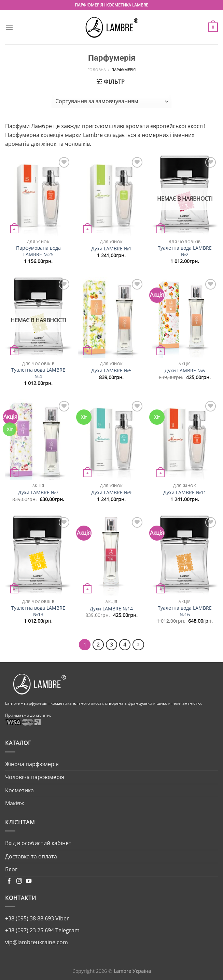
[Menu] (9, 27)
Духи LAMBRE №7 (38, 493)
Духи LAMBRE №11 (185, 493)
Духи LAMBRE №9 (111, 493)
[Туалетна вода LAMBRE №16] (185, 556)
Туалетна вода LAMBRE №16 (185, 611)
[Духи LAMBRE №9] (111, 440)
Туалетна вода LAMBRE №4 (38, 373)
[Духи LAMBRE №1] (111, 196)
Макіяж (15, 803)
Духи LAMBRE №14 (111, 609)
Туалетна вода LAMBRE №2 (185, 251)
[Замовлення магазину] (111, 102)
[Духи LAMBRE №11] (185, 440)
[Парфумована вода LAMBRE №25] (38, 196)
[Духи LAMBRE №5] (111, 318)
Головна (97, 70)
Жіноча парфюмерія (32, 764)
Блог (11, 869)
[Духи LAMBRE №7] (38, 440)
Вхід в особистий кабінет (38, 843)
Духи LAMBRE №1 (111, 249)
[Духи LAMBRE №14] (111, 556)
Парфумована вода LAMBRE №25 (38, 251)
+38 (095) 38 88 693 (30, 918)
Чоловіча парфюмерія (35, 777)
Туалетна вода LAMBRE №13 (38, 611)
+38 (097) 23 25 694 (30, 930)
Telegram (67, 930)
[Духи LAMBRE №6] (185, 318)
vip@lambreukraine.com (37, 942)
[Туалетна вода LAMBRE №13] (38, 556)
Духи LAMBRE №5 (111, 371)
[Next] (138, 645)
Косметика (19, 790)
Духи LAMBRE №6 (185, 371)
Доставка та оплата (31, 856)
